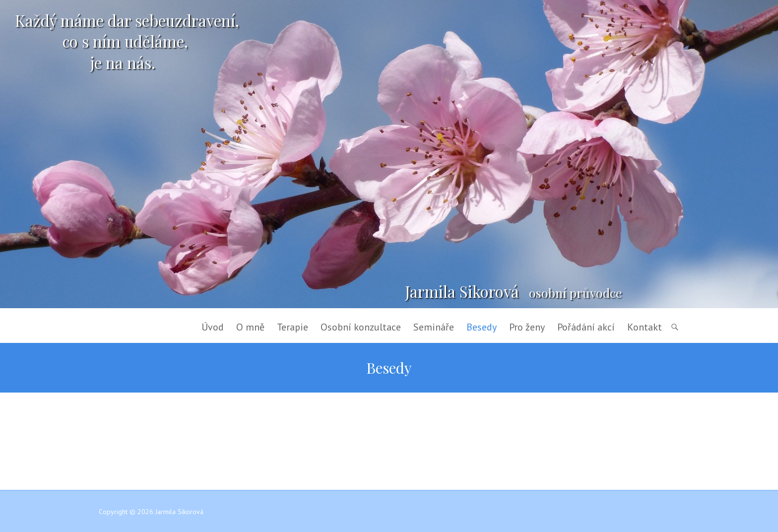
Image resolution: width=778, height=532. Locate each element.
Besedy (482, 327)
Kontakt (645, 327)
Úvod (213, 327)
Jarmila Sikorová (462, 291)
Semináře (434, 327)
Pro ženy (527, 327)
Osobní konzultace (361, 327)
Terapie (292, 327)
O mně (250, 327)
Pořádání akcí (586, 327)
